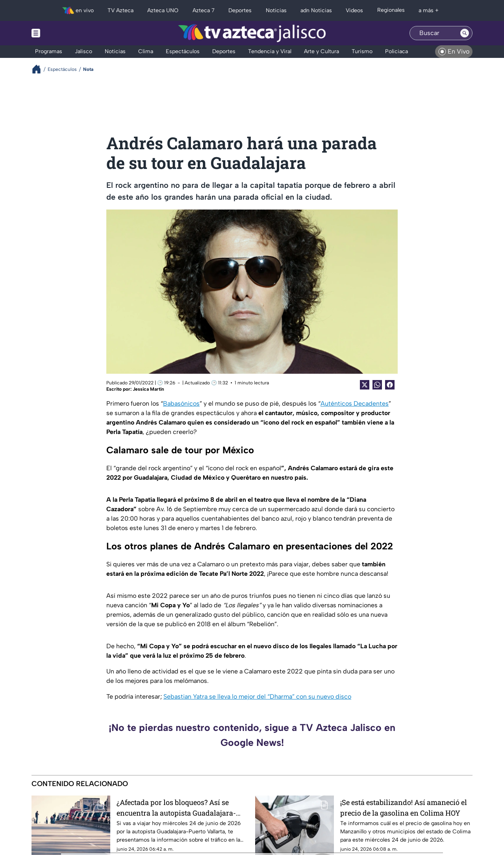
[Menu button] (63, 33)
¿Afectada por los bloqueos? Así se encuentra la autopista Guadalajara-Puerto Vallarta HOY (176, 808)
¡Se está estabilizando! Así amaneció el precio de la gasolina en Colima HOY (404, 808)
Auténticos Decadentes (355, 403)
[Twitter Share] (365, 385)
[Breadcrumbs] (40, 69)
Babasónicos (181, 403)
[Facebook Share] (390, 385)
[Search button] (465, 33)
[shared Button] (377, 385)
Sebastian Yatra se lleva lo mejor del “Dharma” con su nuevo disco (257, 696)
